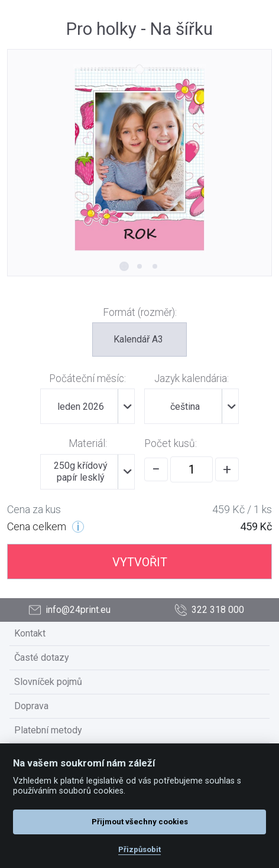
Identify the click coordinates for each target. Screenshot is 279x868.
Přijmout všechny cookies (140, 822)
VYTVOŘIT (140, 562)
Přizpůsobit (139, 849)
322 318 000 (210, 610)
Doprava (31, 706)
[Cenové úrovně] (78, 527)
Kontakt (30, 633)
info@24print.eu (70, 610)
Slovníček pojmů (48, 682)
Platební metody (48, 730)
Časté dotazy (42, 657)
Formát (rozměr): (140, 312)
